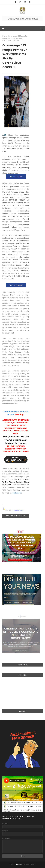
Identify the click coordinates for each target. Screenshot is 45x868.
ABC (4, 135)
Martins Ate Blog (30, 865)
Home (5, 36)
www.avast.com (18, 510)
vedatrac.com (17, 493)
